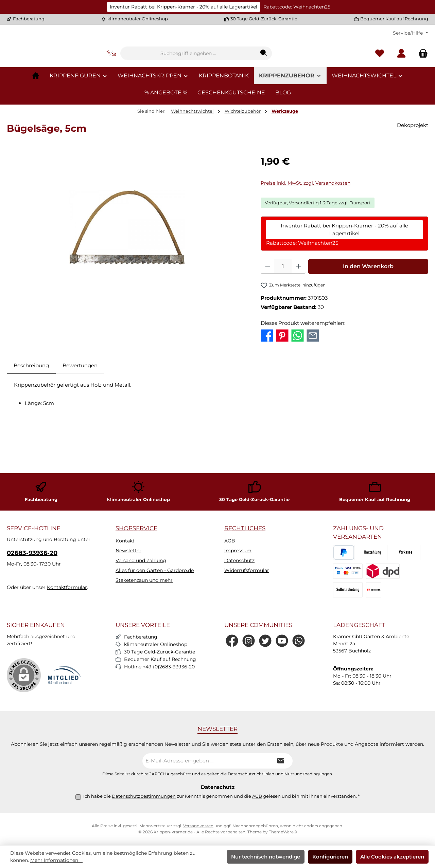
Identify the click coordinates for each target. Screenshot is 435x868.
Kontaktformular (67, 587)
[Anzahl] (283, 308)
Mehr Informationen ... (56, 860)
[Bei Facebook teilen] (267, 376)
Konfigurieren (330, 857)
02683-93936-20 (32, 553)
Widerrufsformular (247, 570)
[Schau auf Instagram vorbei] (249, 641)
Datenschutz (239, 560)
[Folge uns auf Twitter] (265, 641)
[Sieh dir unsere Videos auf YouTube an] (282, 641)
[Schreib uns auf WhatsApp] (299, 641)
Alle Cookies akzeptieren (392, 857)
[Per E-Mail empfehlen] (313, 376)
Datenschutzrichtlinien (251, 774)
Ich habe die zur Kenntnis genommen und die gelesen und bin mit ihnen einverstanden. (221, 796)
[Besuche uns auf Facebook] (232, 641)
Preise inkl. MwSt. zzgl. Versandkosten (306, 224)
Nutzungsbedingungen (308, 774)
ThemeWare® (283, 832)
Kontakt (125, 541)
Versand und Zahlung (141, 560)
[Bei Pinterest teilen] (282, 376)
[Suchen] (306, 74)
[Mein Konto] (401, 74)
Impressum (238, 551)
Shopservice (136, 528)
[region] (127, 268)
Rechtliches (245, 528)
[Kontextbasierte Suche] (154, 74)
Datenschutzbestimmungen (144, 796)
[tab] (31, 407)
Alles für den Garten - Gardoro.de (155, 570)
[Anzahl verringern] (268, 308)
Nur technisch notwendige (266, 857)
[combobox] (231, 74)
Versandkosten (198, 826)
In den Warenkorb (368, 307)
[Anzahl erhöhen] (299, 308)
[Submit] (281, 761)
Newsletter (128, 551)
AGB (230, 541)
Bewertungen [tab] (80, 407)
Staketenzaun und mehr (144, 580)
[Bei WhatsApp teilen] (298, 376)
